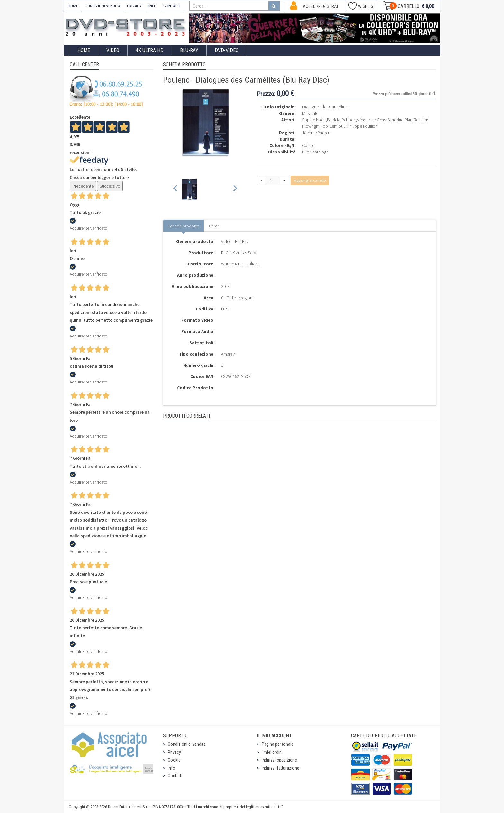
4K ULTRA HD (150, 50)
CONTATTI (172, 6)
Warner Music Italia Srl (241, 264)
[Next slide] (235, 189)
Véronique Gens (372, 120)
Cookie (174, 760)
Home (84, 50)
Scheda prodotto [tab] (184, 226)
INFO (153, 6)
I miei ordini (272, 752)
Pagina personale (278, 744)
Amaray (228, 354)
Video (113, 50)
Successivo (110, 186)
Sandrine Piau (400, 120)
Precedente (83, 186)
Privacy (174, 752)
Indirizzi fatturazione (280, 768)
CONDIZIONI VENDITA (103, 6)
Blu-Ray (189, 50)
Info (171, 768)
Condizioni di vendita (187, 744)
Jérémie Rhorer (316, 133)
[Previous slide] (176, 189)
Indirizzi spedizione (279, 760)
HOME (73, 6)
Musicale (310, 113)
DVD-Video (227, 50)
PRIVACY (134, 6)
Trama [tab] (214, 226)
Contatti (175, 776)
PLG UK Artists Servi (239, 253)
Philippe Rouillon (362, 126)
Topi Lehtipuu (333, 126)
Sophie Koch (314, 120)
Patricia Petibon (341, 120)
